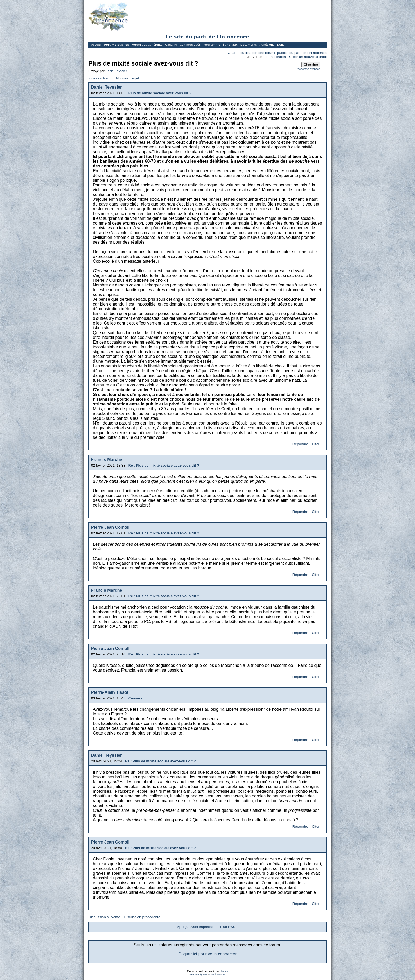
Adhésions (267, 45)
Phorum (224, 972)
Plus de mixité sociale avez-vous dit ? (160, 93)
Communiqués (190, 45)
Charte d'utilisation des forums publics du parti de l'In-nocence (277, 53)
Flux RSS (228, 927)
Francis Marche (107, 460)
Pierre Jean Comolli (111, 527)
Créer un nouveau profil (308, 57)
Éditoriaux (230, 45)
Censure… (137, 698)
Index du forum (100, 78)
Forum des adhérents (147, 45)
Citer (316, 444)
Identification (276, 57)
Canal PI (171, 45)
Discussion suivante (104, 917)
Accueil (96, 45)
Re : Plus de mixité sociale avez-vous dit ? (164, 465)
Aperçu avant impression (197, 927)
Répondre (300, 444)
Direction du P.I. (218, 974)
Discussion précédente (142, 917)
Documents (249, 45)
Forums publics (116, 45)
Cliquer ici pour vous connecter (207, 954)
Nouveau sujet (127, 78)
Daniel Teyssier (116, 71)
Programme (212, 45)
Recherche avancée (308, 69)
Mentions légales (198, 974)
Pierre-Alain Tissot (110, 692)
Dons (281, 45)
